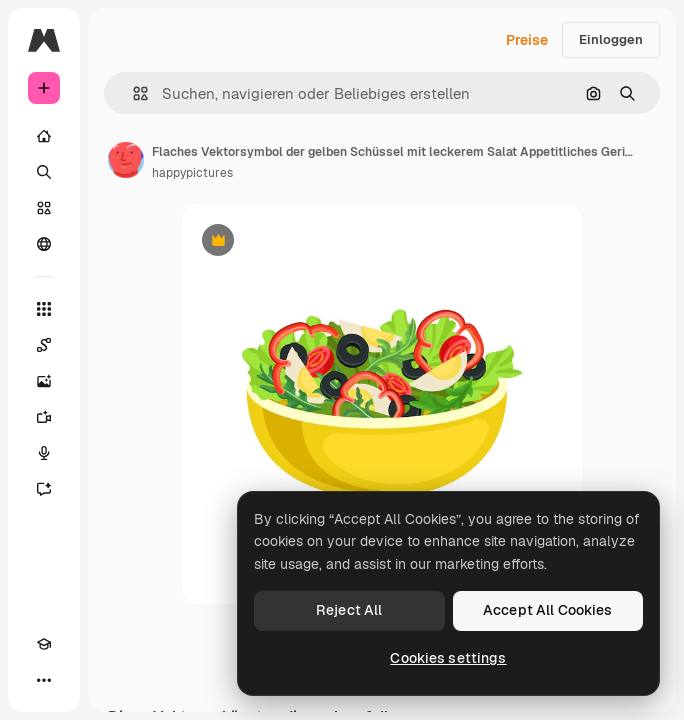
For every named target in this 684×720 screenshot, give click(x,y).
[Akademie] (44, 644)
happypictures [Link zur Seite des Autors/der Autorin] (192, 173)
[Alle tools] (44, 309)
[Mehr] (44, 680)
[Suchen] (44, 172)
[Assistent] (44, 489)
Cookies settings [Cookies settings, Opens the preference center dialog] (448, 658)
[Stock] (44, 208)
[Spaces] (44, 345)
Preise (527, 40)
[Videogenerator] (44, 417)
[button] (132, 93)
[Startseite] (44, 136)
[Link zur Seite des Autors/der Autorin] (126, 160)
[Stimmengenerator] (44, 453)
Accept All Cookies (548, 610)
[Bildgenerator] (44, 381)
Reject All (349, 610)
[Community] (44, 244)
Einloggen (611, 39)
